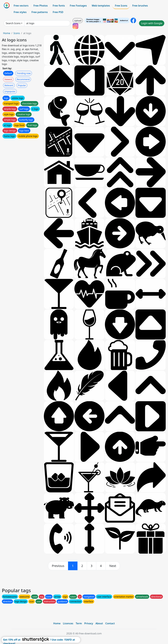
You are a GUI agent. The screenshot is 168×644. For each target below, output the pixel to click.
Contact (110, 623)
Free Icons (121, 6)
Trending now (24, 73)
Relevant (9, 85)
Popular (22, 85)
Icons (17, 33)
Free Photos (40, 6)
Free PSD (58, 12)
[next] (113, 566)
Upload (78, 21)
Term (79, 623)
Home (7, 33)
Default (8, 73)
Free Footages (78, 6)
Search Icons (13, 23)
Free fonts (59, 6)
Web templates (101, 6)
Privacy (89, 623)
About (99, 623)
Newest (8, 79)
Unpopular (10, 91)
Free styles (20, 12)
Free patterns (40, 12)
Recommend (23, 79)
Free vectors (21, 6)
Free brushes (140, 6)
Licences (68, 623)
